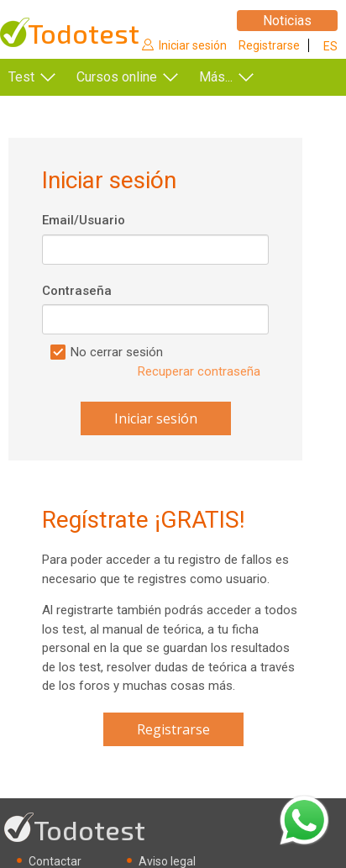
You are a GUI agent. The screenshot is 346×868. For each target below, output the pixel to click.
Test (21, 77)
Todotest (84, 33)
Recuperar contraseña (199, 371)
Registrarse (269, 45)
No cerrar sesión (117, 352)
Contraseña (77, 291)
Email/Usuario (84, 220)
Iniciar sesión (193, 45)
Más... (216, 77)
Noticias (287, 21)
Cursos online (117, 77)
